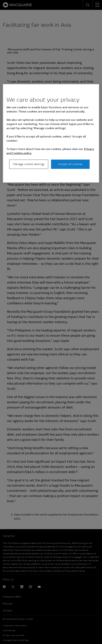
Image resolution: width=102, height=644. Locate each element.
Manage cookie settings (29, 164)
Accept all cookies (70, 164)
